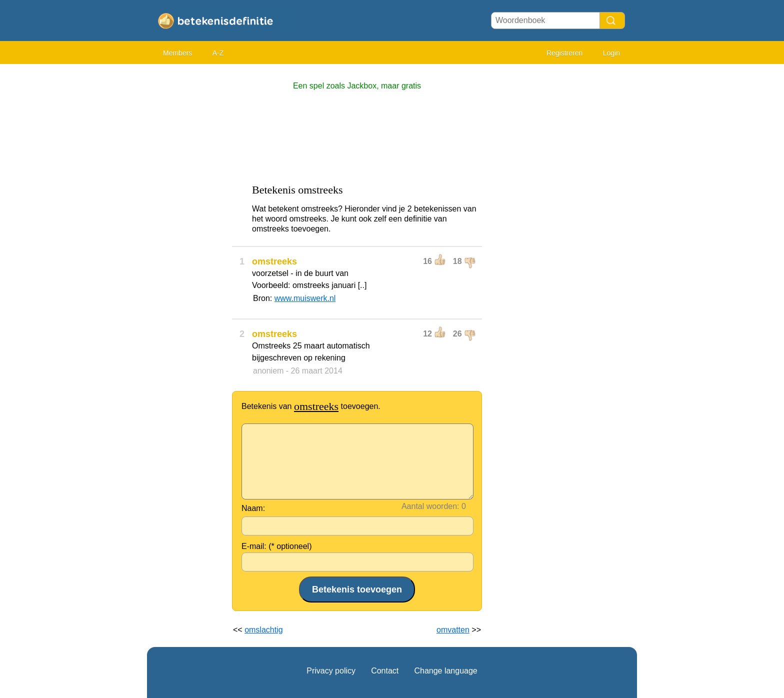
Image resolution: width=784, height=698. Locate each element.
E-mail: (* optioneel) (277, 546)
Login (611, 53)
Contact (385, 671)
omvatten (453, 630)
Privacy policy (331, 671)
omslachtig (263, 630)
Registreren (564, 53)
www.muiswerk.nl (305, 298)
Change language (445, 671)
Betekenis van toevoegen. (311, 406)
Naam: (253, 508)
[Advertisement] (187, 220)
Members (177, 53)
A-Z (218, 53)
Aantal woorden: (430, 506)
